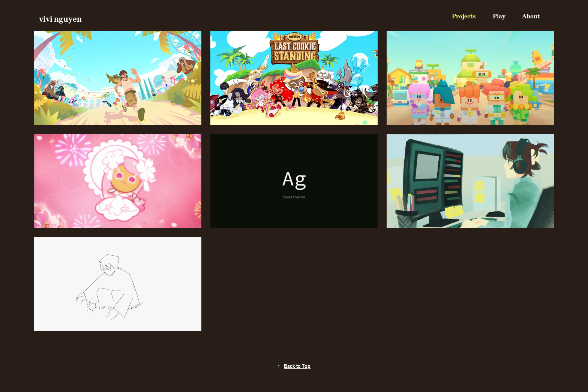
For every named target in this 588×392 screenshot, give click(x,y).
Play (499, 16)
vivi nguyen (60, 19)
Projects (464, 16)
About (531, 16)
